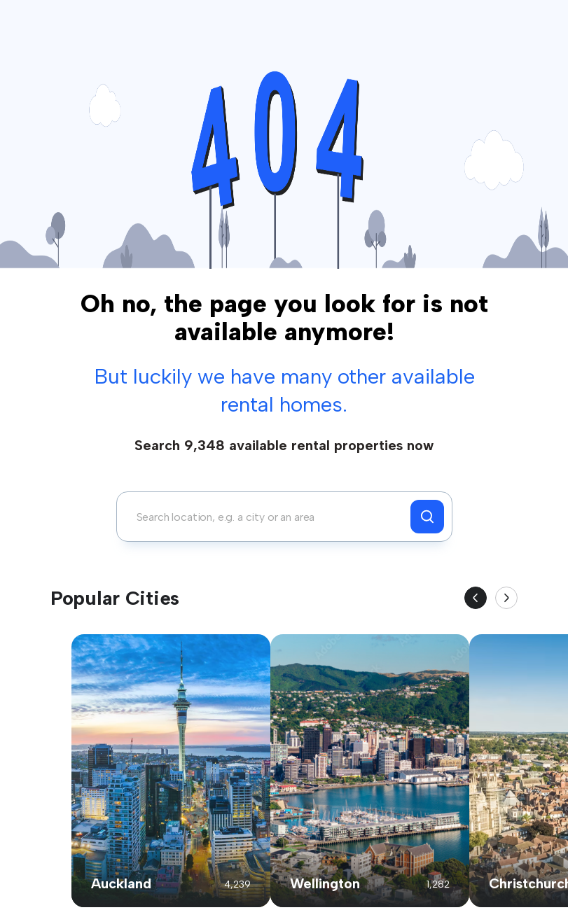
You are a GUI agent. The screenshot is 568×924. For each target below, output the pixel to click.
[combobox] (267, 517)
